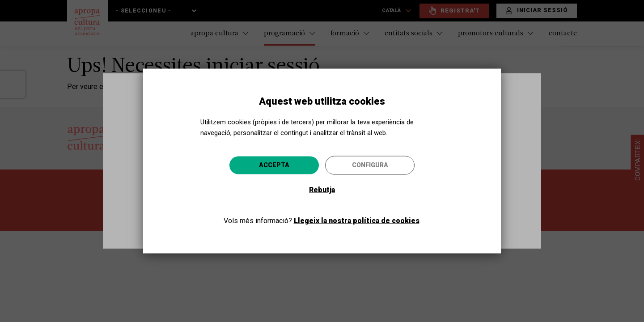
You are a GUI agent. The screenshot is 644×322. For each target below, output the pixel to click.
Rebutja (322, 190)
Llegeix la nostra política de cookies (357, 221)
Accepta (274, 165)
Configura (370, 165)
